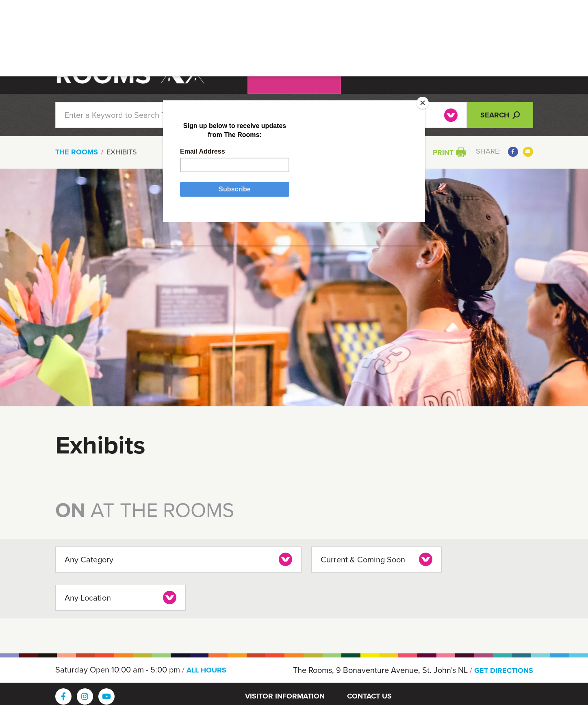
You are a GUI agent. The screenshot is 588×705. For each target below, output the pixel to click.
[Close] (414, 108)
